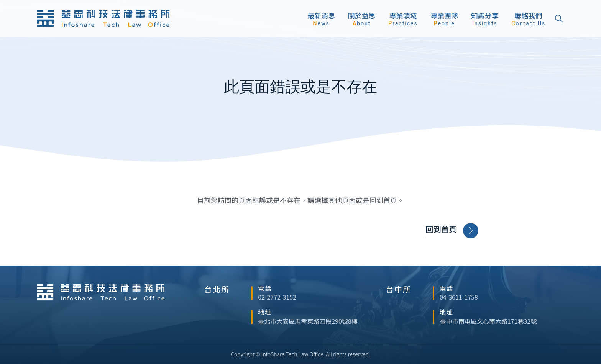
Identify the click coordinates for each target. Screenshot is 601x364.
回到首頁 (452, 231)
